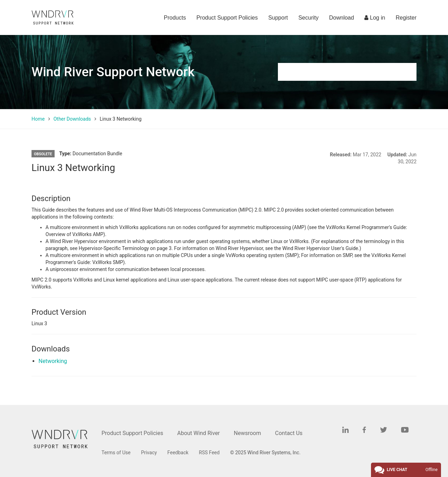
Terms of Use (116, 453)
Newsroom (247, 433)
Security (308, 18)
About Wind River (198, 433)
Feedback (178, 453)
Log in (375, 18)
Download (341, 18)
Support (278, 18)
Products (175, 18)
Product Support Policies (227, 18)
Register (406, 18)
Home (38, 119)
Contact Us (289, 433)
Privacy (149, 453)
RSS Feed (209, 453)
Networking (53, 361)
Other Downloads (72, 119)
